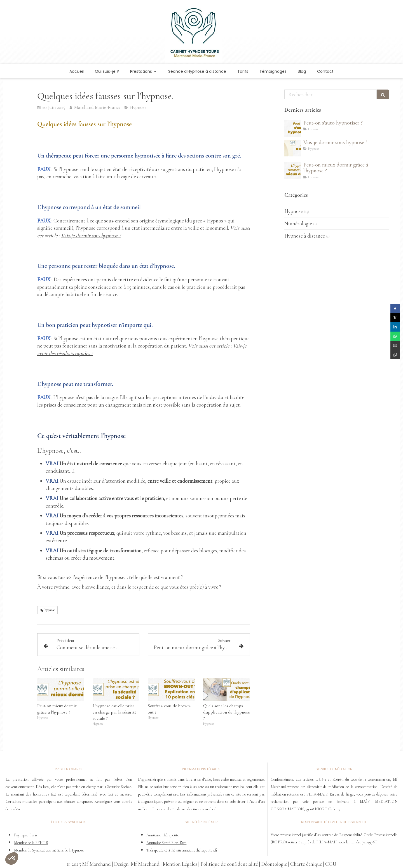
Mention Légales (180, 864)
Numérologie (298, 223)
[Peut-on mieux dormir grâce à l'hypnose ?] (293, 170)
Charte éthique (306, 864)
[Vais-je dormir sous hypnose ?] (293, 148)
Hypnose (294, 211)
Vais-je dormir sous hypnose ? (91, 235)
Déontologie (274, 864)
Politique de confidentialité (229, 864)
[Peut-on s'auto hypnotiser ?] (293, 128)
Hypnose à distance (305, 236)
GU (333, 864)
